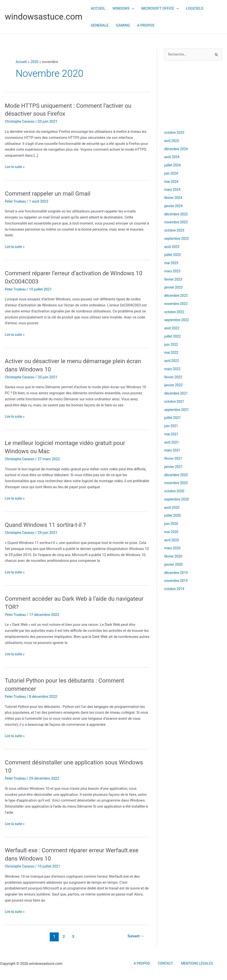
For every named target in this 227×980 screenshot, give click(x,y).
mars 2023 (173, 272)
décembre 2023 (177, 214)
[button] (132, 8)
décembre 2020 (177, 475)
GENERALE (100, 25)
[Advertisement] (193, 95)
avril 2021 (172, 443)
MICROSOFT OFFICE (160, 8)
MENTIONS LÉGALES (194, 964)
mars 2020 (173, 549)
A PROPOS (146, 25)
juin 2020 (172, 524)
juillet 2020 (173, 516)
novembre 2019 (177, 581)
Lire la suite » (15, 167)
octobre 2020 (175, 492)
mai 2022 (172, 353)
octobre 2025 (175, 133)
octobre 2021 (175, 402)
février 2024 (174, 198)
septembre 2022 (177, 320)
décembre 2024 (177, 149)
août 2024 (172, 157)
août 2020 (172, 508)
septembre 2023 (177, 239)
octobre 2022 (175, 312)
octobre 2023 (175, 231)
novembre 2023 (177, 223)
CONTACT (165, 964)
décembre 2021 (177, 394)
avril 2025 (172, 141)
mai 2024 (172, 182)
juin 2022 (172, 345)
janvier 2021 (174, 467)
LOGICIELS (195, 8)
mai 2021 (172, 435)
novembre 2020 (177, 483)
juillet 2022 (173, 337)
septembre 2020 (177, 500)
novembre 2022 (177, 304)
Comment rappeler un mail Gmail (51, 193)
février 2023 (174, 280)
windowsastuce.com (44, 17)
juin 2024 (172, 174)
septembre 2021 (177, 410)
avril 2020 (172, 540)
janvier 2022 (174, 386)
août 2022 (172, 329)
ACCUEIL (98, 8)
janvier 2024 (174, 206)
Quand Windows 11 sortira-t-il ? (48, 525)
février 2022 (174, 377)
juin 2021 (172, 426)
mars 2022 (173, 369)
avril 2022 (172, 361)
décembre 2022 (177, 296)
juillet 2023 (173, 255)
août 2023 (172, 247)
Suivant (135, 936)
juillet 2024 (173, 166)
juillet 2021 (173, 418)
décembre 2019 (177, 573)
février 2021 (174, 459)
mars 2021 (173, 451)
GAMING (123, 25)
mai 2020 (172, 532)
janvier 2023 (174, 288)
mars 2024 (173, 190)
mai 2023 (172, 263)
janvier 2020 (174, 565)
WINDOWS (123, 8)
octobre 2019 (175, 589)
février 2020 (174, 557)
